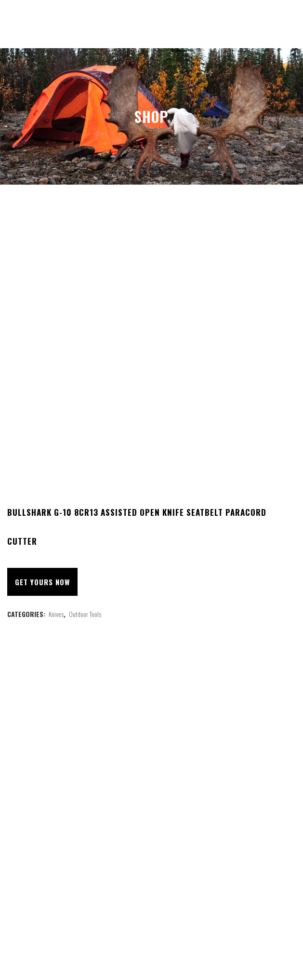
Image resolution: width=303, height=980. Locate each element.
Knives (56, 614)
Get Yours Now (42, 582)
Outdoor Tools (85, 614)
